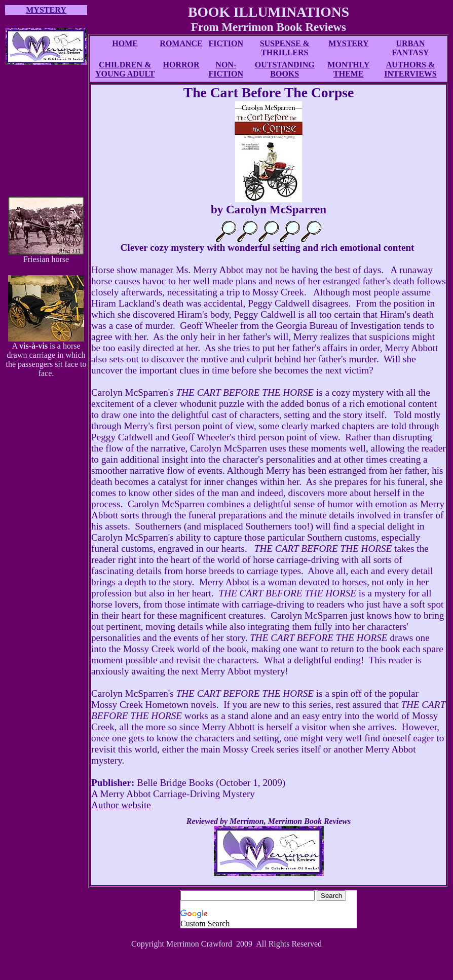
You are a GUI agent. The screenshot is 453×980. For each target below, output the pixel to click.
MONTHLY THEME (348, 69)
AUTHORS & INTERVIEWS (410, 69)
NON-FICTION (226, 69)
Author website (121, 805)
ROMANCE (181, 43)
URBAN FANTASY (410, 48)
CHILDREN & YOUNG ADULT (125, 69)
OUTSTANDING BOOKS (285, 69)
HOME (125, 43)
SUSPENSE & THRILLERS (285, 48)
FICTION (226, 43)
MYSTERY (348, 43)
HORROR (181, 65)
